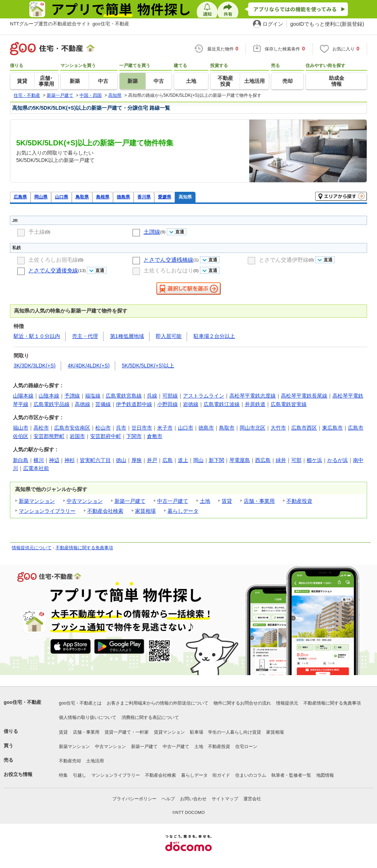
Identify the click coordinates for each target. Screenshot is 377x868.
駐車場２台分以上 (214, 336)
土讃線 (152, 232)
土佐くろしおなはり (168, 270)
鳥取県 (82, 197)
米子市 (165, 428)
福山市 (21, 428)
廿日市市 (142, 428)
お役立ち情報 (18, 774)
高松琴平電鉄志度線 (253, 396)
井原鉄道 (255, 404)
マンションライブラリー (47, 511)
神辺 (54, 460)
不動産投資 (299, 501)
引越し (80, 775)
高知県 (185, 197)
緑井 (281, 460)
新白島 (21, 460)
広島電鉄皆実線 (289, 404)
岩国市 (77, 436)
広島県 (20, 197)
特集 (63, 775)
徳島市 (206, 428)
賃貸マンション (169, 732)
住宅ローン (246, 747)
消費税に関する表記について (150, 717)
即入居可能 (169, 336)
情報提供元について (32, 548)
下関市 (134, 436)
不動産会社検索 (105, 511)
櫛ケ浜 (314, 460)
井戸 (152, 460)
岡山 (198, 460)
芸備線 (103, 404)
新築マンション (37, 501)
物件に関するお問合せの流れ (242, 703)
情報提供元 (287, 703)
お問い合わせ (193, 799)
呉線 (152, 396)
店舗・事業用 (259, 501)
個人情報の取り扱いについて (88, 717)
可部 (296, 460)
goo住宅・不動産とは (80, 703)
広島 (168, 460)
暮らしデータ (183, 511)
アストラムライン (204, 396)
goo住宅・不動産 (22, 702)
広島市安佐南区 (72, 428)
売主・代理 (85, 336)
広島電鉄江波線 (222, 404)
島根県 (103, 197)
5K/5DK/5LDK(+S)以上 (148, 366)
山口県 (61, 197)
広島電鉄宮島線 (124, 396)
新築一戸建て (130, 501)
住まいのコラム (251, 775)
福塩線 (93, 396)
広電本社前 (36, 468)
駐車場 (197, 732)
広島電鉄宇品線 (52, 404)
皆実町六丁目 (95, 460)
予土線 (37, 232)
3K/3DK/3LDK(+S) (35, 366)
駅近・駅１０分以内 (37, 336)
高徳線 (82, 404)
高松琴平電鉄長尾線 (304, 396)
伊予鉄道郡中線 (134, 404)
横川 (39, 460)
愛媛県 (165, 197)
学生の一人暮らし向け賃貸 (235, 732)
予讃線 (72, 396)
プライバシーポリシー (134, 799)
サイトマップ (225, 799)
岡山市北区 (253, 428)
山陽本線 (23, 396)
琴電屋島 (240, 460)
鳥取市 (227, 428)
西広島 (263, 460)
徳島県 (123, 197)
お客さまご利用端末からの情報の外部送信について (158, 703)
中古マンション (85, 501)
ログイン (273, 24)
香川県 (144, 197)
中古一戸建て (173, 501)
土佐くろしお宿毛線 (53, 260)
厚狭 (137, 460)
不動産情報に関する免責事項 (84, 548)
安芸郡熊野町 (49, 436)
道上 (183, 460)
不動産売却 (70, 761)
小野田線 (168, 404)
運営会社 (252, 799)
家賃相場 (145, 511)
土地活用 (95, 761)
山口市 (186, 428)
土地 (205, 501)
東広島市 (332, 428)
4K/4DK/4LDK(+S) (89, 366)
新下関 (216, 460)
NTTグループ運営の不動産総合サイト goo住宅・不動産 (70, 24)
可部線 (170, 396)
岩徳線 (191, 404)
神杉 (70, 460)
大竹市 (278, 428)
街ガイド (221, 775)
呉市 (121, 428)
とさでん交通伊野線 (284, 260)
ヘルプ (168, 799)
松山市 (103, 428)
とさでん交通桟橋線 (168, 260)
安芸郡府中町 (106, 436)
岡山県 (41, 197)
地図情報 (325, 775)
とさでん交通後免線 (53, 270)
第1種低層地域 (127, 336)
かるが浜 (338, 460)
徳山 (121, 460)
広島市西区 (304, 428)
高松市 (41, 428)
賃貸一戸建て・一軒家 (127, 732)
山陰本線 (49, 396)
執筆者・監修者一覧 (291, 775)
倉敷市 (155, 436)
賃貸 (227, 501)
